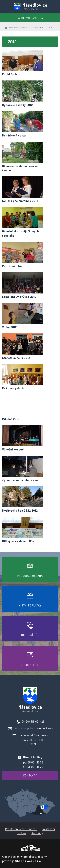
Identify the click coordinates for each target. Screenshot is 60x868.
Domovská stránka (16, 28)
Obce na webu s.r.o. (29, 861)
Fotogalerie (37, 28)
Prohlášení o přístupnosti (21, 829)
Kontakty (30, 775)
